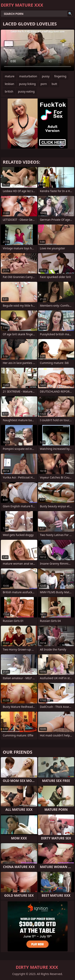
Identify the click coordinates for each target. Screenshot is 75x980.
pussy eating (26, 91)
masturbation (28, 76)
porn (44, 84)
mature (10, 76)
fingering (60, 76)
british (9, 91)
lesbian (9, 84)
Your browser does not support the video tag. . (37, 50)
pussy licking (27, 84)
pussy (46, 76)
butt (54, 84)
